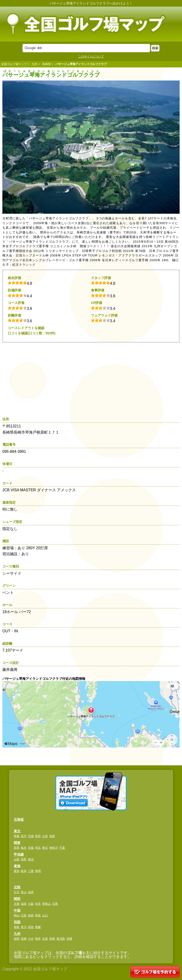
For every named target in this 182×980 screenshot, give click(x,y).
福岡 (17, 939)
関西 (17, 899)
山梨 (17, 859)
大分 (31, 939)
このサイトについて (91, 57)
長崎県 (46, 64)
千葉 (62, 848)
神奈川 (54, 848)
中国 (17, 910)
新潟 (31, 859)
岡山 (17, 915)
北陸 (17, 887)
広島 (24, 915)
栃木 (24, 848)
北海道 (19, 819)
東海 (17, 866)
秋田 (38, 836)
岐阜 (24, 871)
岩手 (24, 836)
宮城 (31, 836)
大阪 (31, 904)
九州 (34, 64)
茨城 (31, 848)
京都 (17, 904)
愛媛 (38, 927)
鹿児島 (61, 939)
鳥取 (38, 915)
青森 (17, 836)
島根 (31, 915)
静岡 (38, 871)
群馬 (17, 848)
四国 (17, 922)
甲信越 (19, 854)
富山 (24, 892)
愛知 (17, 871)
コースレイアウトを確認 (26, 328)
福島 (52, 836)
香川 (24, 927)
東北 (17, 831)
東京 (45, 848)
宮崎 (52, 939)
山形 (45, 836)
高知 (31, 927)
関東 (17, 843)
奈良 (38, 904)
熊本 (38, 939)
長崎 (24, 939)
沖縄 (69, 939)
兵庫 (55, 904)
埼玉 (38, 848)
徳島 (17, 927)
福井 (31, 892)
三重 (31, 871)
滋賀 (24, 904)
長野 (24, 859)
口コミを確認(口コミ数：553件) (32, 333)
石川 (17, 892)
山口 (45, 915)
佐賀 (45, 939)
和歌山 (46, 904)
